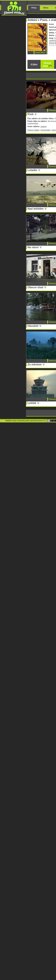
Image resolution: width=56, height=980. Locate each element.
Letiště (32, 403)
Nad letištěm (36, 209)
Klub (31, 114)
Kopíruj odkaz (33, 130)
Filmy (34, 8)
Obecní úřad (35, 287)
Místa (46, 8)
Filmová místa (47, 64)
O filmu (34, 64)
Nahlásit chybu (11, 421)
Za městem (35, 364)
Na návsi (33, 247)
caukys (43, 126)
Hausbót (33, 326)
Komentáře (45, 130)
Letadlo (32, 170)
